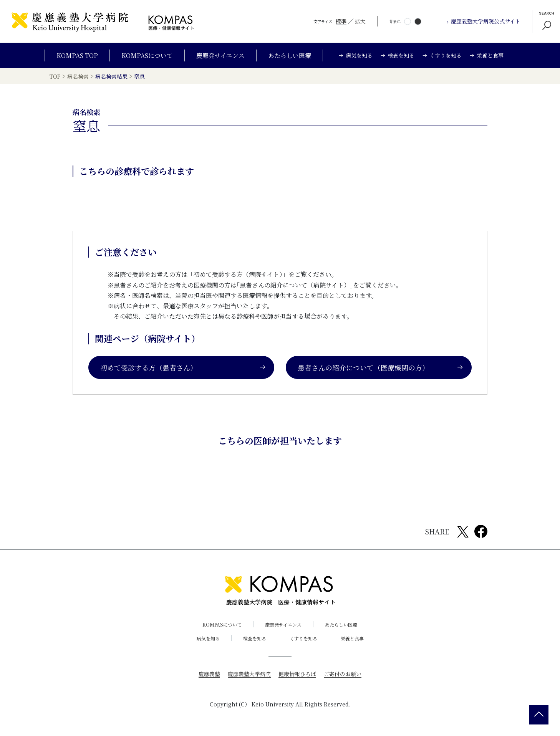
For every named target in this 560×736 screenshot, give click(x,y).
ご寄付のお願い (343, 674)
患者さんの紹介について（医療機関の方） (381, 367)
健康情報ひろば (297, 674)
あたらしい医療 (290, 55)
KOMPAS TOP (77, 55)
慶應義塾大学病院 (249, 674)
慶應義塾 (209, 674)
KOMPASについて (147, 55)
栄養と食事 (352, 638)
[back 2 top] (539, 715)
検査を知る (255, 638)
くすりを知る (303, 638)
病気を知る (208, 638)
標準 (341, 21)
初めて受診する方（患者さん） (183, 367)
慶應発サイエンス (220, 55)
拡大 (360, 21)
